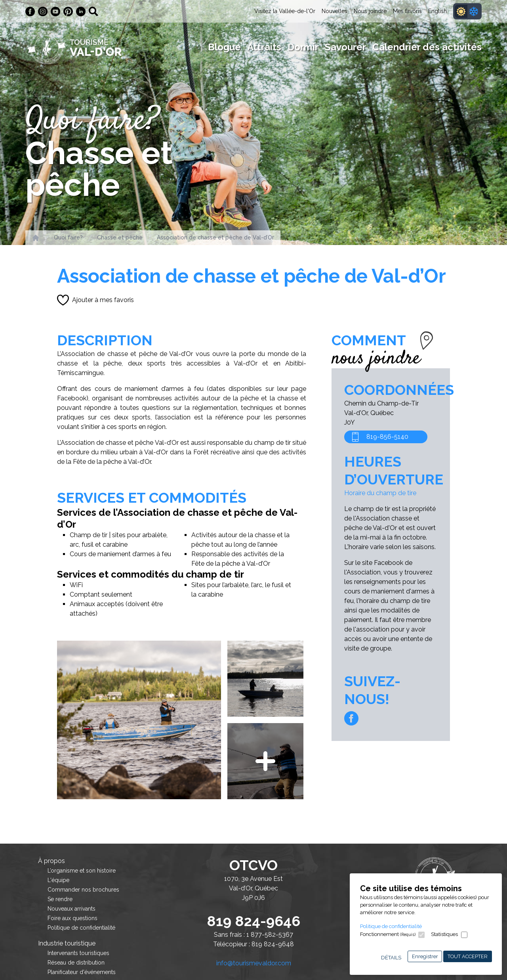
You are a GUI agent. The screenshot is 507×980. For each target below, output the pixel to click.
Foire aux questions (72, 918)
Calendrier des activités (427, 47)
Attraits (264, 47)
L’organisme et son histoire (82, 871)
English (437, 11)
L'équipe (58, 880)
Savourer (345, 47)
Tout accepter (468, 956)
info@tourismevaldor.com (254, 963)
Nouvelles (335, 11)
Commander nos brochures (83, 890)
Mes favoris (407, 11)
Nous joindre (370, 11)
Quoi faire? (68, 237)
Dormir (303, 47)
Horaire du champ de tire (380, 493)
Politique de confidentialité (391, 926)
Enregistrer (425, 956)
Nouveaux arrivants (71, 909)
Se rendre (60, 899)
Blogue (224, 47)
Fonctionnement (388, 934)
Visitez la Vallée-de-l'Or (285, 11)
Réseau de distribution (76, 963)
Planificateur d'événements (82, 972)
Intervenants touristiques (78, 953)
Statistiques (444, 934)
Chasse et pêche (120, 237)
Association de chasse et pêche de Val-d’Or (215, 237)
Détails (391, 958)
